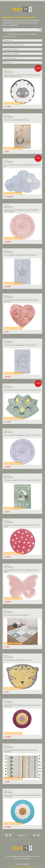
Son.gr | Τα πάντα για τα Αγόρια (26, 861)
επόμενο (34, 828)
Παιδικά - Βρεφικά (12, 34)
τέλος (38, 828)
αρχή (6, 828)
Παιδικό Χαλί (7, 70)
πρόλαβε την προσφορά (13, 103)
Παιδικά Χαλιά (13, 37)
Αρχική (4, 34)
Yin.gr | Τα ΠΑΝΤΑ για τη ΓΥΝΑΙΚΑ (15, 859)
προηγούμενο (10, 828)
